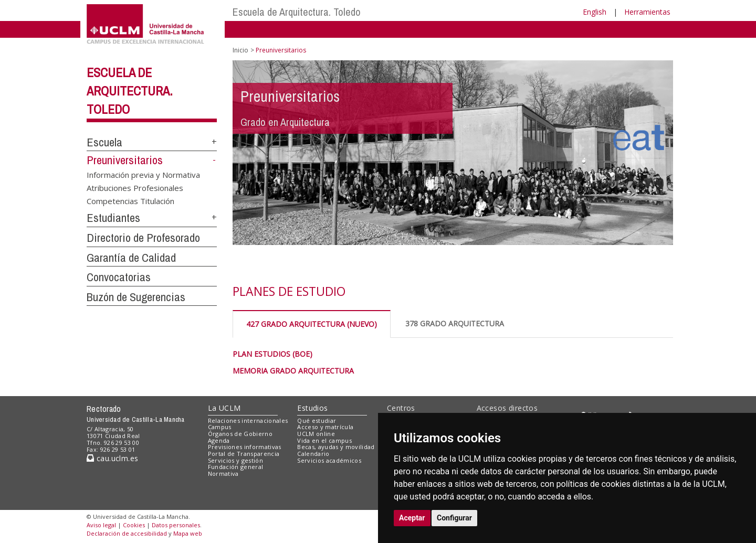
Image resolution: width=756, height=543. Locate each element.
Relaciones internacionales (248, 420)
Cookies (134, 525)
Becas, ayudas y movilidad (336, 447)
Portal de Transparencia (244, 454)
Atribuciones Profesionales (135, 187)
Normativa (223, 473)
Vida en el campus (324, 440)
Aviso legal (101, 525)
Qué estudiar (317, 420)
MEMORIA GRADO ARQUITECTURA (293, 371)
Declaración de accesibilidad (127, 533)
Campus (220, 427)
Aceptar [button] (412, 518)
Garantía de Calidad (131, 258)
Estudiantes (113, 218)
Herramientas (647, 12)
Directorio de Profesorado (143, 238)
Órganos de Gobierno (240, 434)
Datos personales (176, 525)
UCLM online (316, 434)
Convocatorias (119, 277)
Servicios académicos (329, 460)
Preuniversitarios (125, 160)
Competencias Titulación (130, 201)
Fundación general (236, 467)
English (595, 12)
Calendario (313, 454)
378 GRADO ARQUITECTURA (455, 323)
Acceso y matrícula (325, 427)
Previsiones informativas (245, 447)
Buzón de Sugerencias (136, 297)
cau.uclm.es (112, 458)
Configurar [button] (454, 518)
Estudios (312, 408)
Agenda (219, 440)
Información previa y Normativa (143, 174)
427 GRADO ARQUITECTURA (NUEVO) (312, 324)
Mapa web (188, 533)
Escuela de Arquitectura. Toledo (297, 12)
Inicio (240, 50)
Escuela (104, 142)
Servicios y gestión (235, 460)
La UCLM (224, 408)
